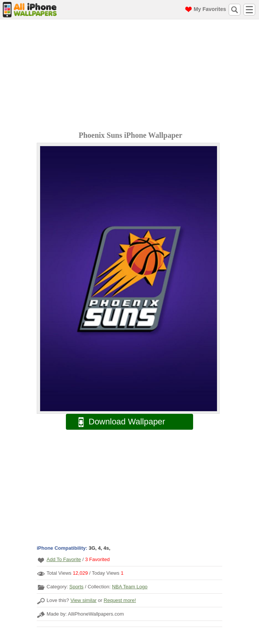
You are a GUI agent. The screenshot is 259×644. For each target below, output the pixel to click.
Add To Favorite (64, 559)
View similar (83, 600)
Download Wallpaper (118, 422)
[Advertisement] (131, 76)
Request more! (120, 600)
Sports (76, 587)
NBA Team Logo (130, 587)
